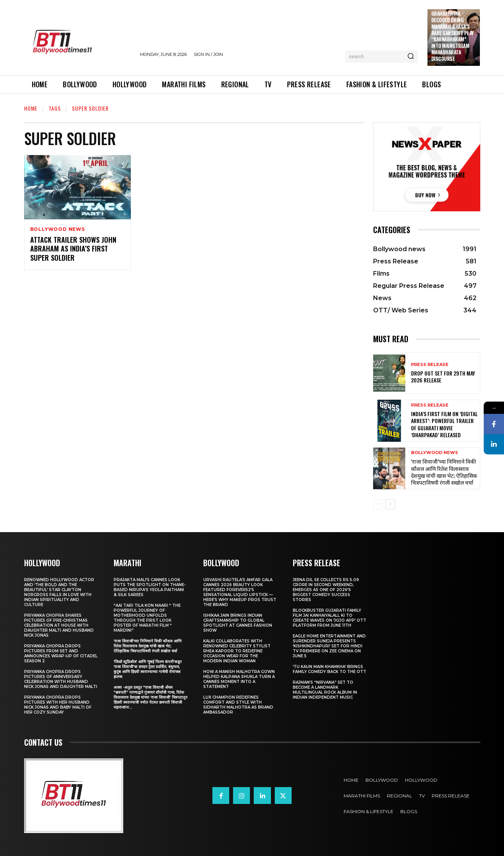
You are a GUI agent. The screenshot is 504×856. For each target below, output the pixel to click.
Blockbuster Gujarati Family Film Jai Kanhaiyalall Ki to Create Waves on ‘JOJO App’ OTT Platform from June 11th (329, 618)
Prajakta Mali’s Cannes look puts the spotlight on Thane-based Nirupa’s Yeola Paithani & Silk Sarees (150, 587)
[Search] (411, 57)
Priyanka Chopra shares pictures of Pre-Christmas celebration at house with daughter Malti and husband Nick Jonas (59, 625)
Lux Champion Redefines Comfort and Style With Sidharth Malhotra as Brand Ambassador (238, 705)
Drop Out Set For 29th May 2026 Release (443, 377)
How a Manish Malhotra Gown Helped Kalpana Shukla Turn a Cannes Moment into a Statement (239, 679)
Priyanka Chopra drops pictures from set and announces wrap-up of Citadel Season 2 (61, 653)
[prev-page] (378, 504)
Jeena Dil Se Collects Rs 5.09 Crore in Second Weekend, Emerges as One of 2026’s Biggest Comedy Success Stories (326, 590)
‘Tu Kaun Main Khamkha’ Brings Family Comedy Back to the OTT (329, 669)
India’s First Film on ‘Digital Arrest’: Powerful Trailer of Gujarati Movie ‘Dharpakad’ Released (444, 424)
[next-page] (390, 504)
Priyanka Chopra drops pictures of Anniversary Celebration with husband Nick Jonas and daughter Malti (61, 679)
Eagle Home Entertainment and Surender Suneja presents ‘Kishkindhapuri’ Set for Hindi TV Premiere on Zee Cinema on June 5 (329, 646)
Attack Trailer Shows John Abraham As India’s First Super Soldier (73, 249)
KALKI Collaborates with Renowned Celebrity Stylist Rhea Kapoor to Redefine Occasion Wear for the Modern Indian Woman (237, 651)
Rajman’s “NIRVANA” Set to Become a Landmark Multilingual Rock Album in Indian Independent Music (325, 690)
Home (31, 108)
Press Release (430, 365)
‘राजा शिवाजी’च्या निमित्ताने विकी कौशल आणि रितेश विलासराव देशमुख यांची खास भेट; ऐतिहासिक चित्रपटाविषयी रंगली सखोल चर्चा (444, 472)
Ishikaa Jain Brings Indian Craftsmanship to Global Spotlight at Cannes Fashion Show (238, 623)
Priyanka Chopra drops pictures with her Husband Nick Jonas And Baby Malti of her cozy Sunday (58, 705)
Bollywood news (58, 229)
